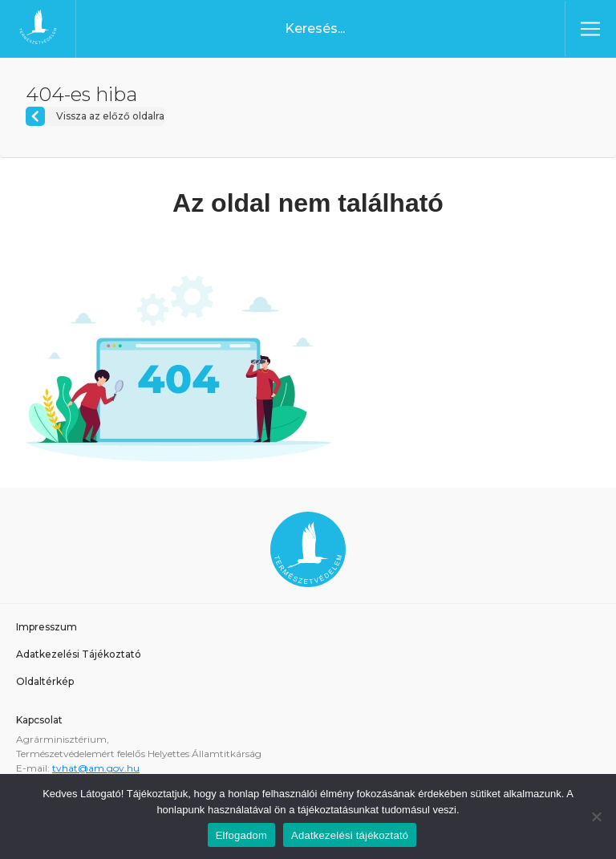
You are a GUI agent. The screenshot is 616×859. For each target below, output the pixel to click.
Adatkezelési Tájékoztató (79, 654)
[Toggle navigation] (590, 29)
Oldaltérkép (45, 681)
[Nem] (596, 816)
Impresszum (47, 627)
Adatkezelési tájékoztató (350, 835)
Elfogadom (241, 835)
